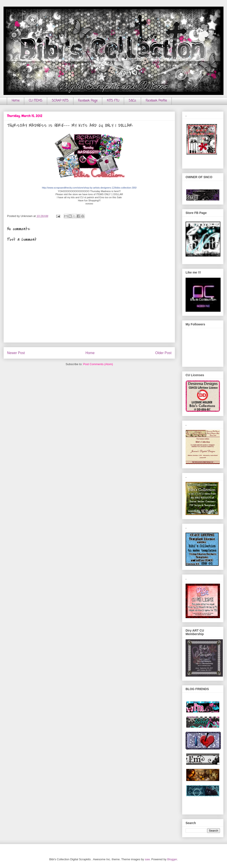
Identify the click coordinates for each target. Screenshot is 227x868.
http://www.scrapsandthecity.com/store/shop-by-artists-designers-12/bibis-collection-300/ (89, 188)
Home (16, 101)
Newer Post (16, 353)
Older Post (163, 353)
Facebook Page (88, 101)
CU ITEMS (36, 101)
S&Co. (132, 101)
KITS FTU (113, 101)
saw (147, 859)
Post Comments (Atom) (98, 364)
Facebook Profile (156, 101)
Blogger (172, 859)
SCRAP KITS (60, 101)
